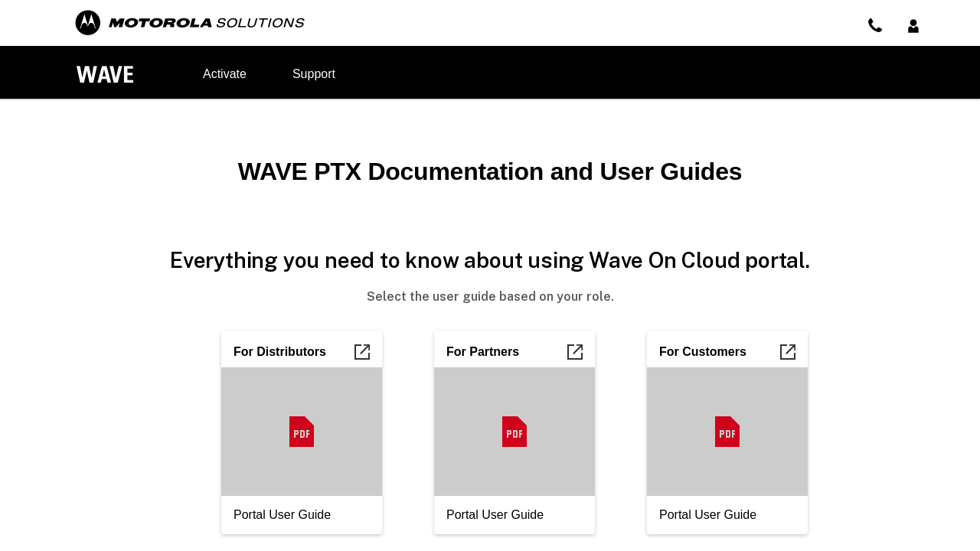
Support (314, 74)
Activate (225, 74)
